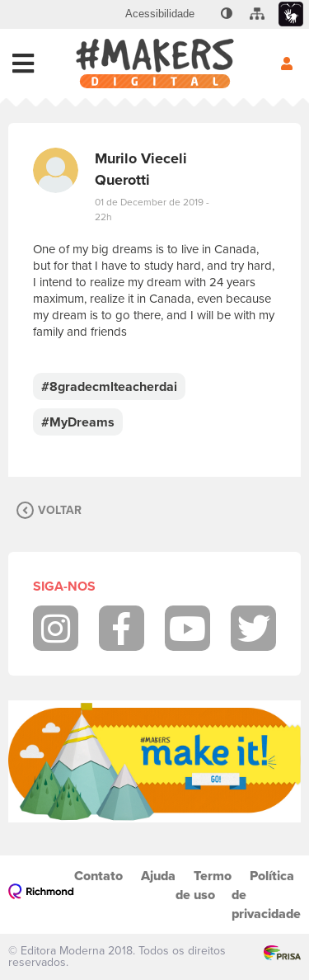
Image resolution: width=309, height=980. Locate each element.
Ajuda (158, 876)
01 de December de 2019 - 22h (152, 210)
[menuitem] (160, 14)
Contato (98, 876)
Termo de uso (204, 885)
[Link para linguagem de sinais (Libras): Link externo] (291, 14)
